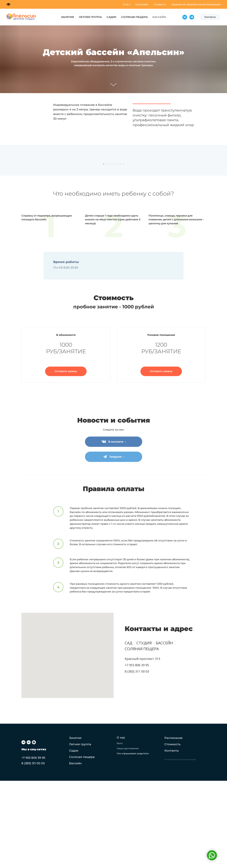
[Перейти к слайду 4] (112, 251)
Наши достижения (128, 836)
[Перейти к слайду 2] (106, 251)
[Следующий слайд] (190, 203)
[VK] (185, 17)
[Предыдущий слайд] (37, 203)
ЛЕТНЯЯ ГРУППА (90, 17)
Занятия (75, 825)
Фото (120, 831)
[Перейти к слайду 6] (118, 251)
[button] (66, 459)
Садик (74, 838)
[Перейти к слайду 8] (124, 251)
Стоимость (160, 4)
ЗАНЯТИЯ (68, 17)
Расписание (142, 4)
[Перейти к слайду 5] (115, 251)
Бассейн (75, 851)
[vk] (29, 830)
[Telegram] (192, 17)
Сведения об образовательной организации (196, 4)
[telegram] (23, 830)
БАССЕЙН (159, 17)
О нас (126, 4)
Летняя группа (80, 832)
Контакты (172, 838)
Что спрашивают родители (133, 841)
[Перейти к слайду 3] (109, 251)
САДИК (112, 17)
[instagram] (34, 830)
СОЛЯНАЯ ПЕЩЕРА (134, 17)
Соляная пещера (82, 844)
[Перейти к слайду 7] (121, 251)
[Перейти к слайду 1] (104, 251)
